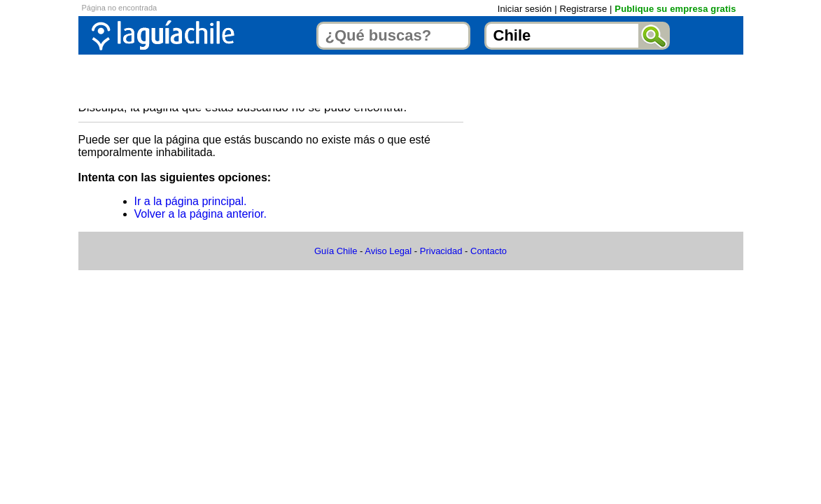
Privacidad (441, 251)
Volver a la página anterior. (201, 214)
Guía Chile (336, 251)
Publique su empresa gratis (675, 9)
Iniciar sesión (525, 9)
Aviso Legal (388, 251)
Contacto (489, 251)
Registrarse (583, 9)
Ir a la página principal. (191, 201)
